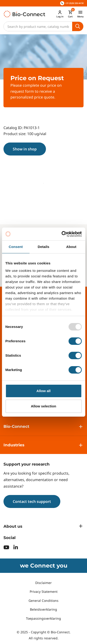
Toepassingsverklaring (43, 618)
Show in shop (25, 149)
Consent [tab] (16, 247)
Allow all (43, 391)
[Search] (38, 26)
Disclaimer (43, 583)
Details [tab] (44, 247)
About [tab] (71, 247)
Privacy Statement (44, 592)
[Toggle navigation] (80, 14)
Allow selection (43, 406)
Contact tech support (32, 501)
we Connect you (44, 566)
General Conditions (43, 601)
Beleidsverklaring (43, 609)
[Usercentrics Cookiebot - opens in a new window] (62, 234)
